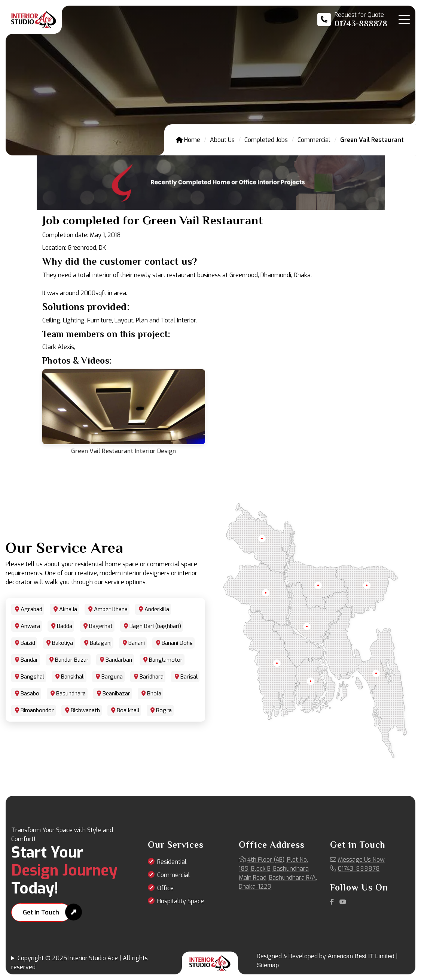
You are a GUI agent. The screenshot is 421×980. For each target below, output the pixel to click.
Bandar (29, 660)
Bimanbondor (37, 710)
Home (188, 140)
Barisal (189, 677)
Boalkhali (128, 710)
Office (165, 888)
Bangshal (32, 677)
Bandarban (119, 660)
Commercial (314, 140)
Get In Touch (41, 912)
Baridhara (152, 677)
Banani (137, 643)
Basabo (30, 694)
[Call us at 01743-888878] (352, 19)
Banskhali (73, 677)
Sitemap (268, 965)
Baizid (28, 643)
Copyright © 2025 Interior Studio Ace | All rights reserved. (80, 963)
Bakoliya (62, 643)
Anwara (30, 626)
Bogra (164, 710)
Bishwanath (85, 710)
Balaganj (101, 643)
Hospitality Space (181, 901)
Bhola (154, 694)
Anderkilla (157, 609)
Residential (172, 862)
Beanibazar (116, 694)
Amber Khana (111, 609)
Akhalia (68, 609)
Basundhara (71, 694)
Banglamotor (166, 660)
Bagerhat (101, 626)
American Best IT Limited (361, 956)
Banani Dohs (177, 643)
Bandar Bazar (72, 660)
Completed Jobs (266, 140)
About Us (222, 140)
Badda (65, 626)
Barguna (112, 677)
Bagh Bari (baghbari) (155, 626)
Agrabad (31, 609)
